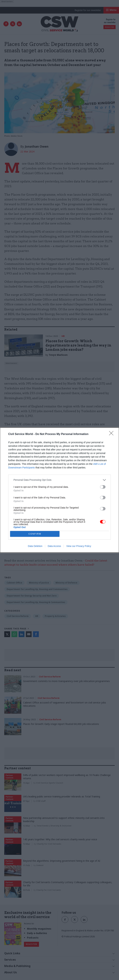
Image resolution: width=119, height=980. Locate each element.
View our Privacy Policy (79, 546)
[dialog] (59, 490)
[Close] (112, 434)
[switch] (103, 487)
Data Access (54, 546)
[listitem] (59, 480)
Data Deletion (35, 546)
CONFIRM (35, 534)
